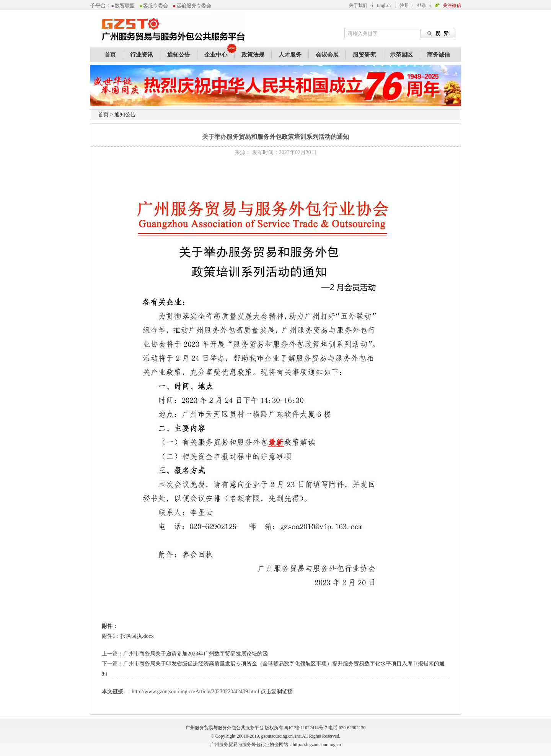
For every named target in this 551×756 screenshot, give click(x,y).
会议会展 (327, 55)
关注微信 (452, 5)
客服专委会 (154, 6)
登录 (422, 5)
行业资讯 (142, 55)
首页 (110, 55)
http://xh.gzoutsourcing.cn (317, 745)
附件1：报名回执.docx (128, 636)
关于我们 (358, 5)
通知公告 (179, 55)
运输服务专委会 (192, 6)
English (384, 5)
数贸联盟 (123, 6)
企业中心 (216, 55)
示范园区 (401, 55)
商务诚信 (439, 55)
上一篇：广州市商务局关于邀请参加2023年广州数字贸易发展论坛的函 (185, 654)
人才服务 (290, 55)
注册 (404, 5)
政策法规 (253, 55)
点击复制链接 (277, 692)
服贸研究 (364, 55)
